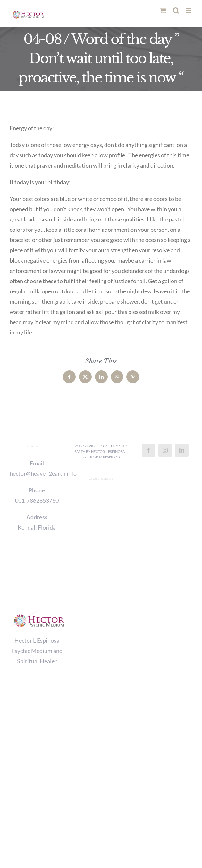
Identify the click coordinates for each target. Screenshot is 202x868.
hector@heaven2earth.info (37, 473)
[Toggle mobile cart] (163, 10)
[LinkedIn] (182, 450)
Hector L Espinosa (108, 451)
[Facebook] (148, 450)
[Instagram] (165, 450)
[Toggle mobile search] (176, 10)
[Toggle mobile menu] (189, 10)
